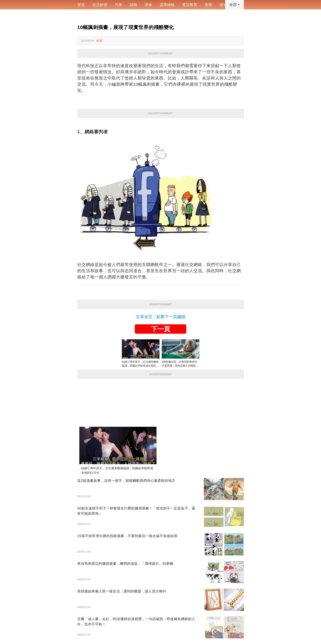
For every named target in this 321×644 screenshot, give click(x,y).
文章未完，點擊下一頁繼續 (161, 317)
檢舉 (100, 41)
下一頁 (161, 329)
